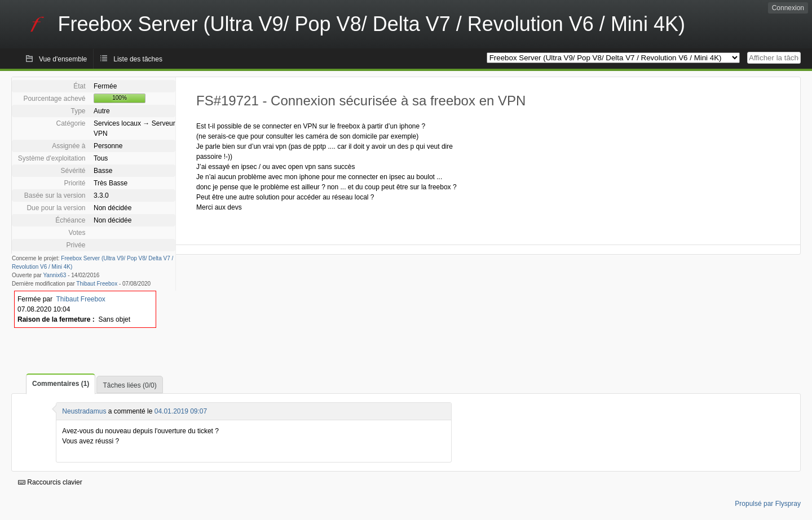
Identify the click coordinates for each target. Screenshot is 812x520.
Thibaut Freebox (97, 284)
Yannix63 (54, 275)
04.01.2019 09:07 (181, 411)
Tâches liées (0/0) (129, 385)
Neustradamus (84, 411)
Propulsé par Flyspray (768, 504)
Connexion (788, 8)
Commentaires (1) (61, 384)
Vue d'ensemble (63, 59)
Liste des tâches (138, 59)
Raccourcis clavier (50, 482)
